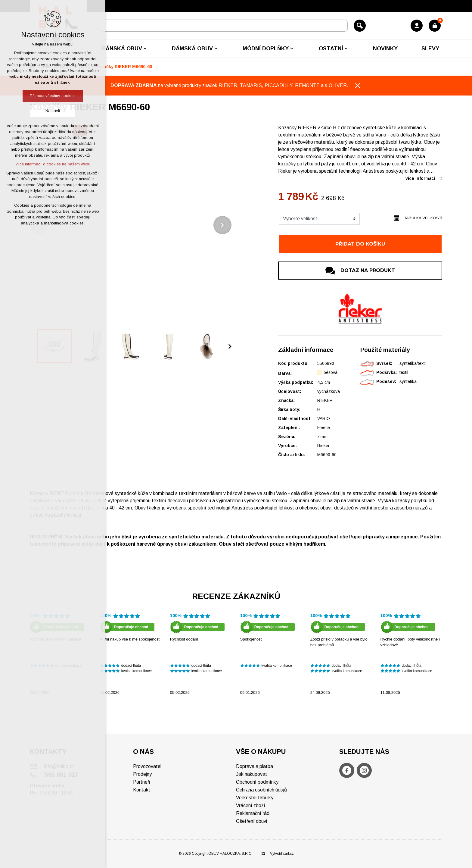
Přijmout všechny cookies (53, 96)
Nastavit (53, 111)
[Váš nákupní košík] (435, 26)
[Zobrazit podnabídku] (145, 49)
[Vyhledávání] (360, 26)
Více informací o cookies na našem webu (53, 164)
